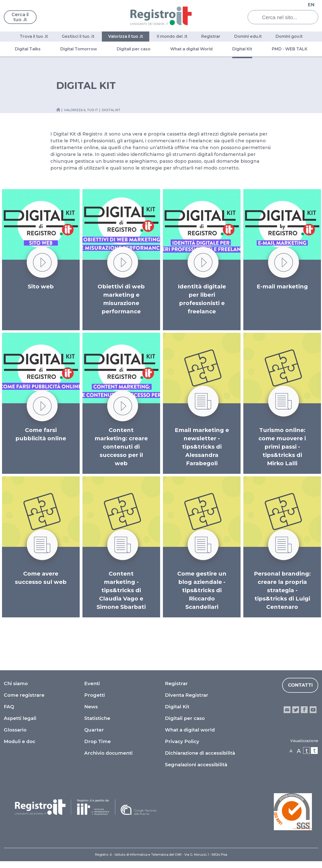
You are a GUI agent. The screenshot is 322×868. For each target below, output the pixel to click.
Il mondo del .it (172, 36)
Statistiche (97, 718)
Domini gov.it (289, 36)
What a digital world (190, 730)
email (287, 710)
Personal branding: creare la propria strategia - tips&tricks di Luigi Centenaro (282, 590)
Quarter (94, 730)
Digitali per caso (134, 49)
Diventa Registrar (187, 695)
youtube (313, 710)
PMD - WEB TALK (290, 49)
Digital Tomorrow (79, 49)
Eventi (92, 683)
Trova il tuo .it (34, 36)
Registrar (211, 36)
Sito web (41, 287)
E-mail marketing (282, 287)
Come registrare (24, 695)
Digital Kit (242, 49)
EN (311, 5)
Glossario (15, 730)
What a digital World (191, 49)
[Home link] (58, 110)
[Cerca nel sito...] (287, 17)
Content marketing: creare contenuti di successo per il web (121, 447)
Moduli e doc (20, 741)
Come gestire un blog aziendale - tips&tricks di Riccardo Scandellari (202, 590)
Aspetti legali (20, 718)
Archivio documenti (108, 753)
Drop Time (97, 741)
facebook (304, 710)
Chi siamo (16, 683)
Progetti (95, 695)
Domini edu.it (248, 36)
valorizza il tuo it (81, 110)
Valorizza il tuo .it (126, 36)
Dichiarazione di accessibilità (200, 753)
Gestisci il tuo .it (78, 36)
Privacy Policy (182, 741)
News (91, 707)
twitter (296, 710)
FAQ (9, 707)
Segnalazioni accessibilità (196, 765)
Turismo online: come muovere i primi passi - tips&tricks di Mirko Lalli (282, 447)
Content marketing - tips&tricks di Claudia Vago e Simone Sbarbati (121, 590)
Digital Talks (28, 49)
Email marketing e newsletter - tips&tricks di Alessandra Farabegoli (202, 447)
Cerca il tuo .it (20, 17)
